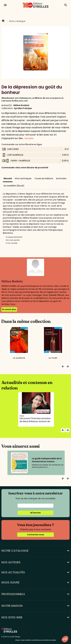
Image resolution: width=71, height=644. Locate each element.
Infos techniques (23, 178)
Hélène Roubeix (21, 105)
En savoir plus (9, 309)
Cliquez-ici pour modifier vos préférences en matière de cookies (36, 640)
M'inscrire (35, 513)
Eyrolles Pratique (23, 108)
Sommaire (61, 178)
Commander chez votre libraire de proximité (25, 168)
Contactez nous (36, 535)
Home (3, 21)
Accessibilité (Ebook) (14, 186)
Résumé (8, 178)
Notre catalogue (17, 21)
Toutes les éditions (44, 178)
